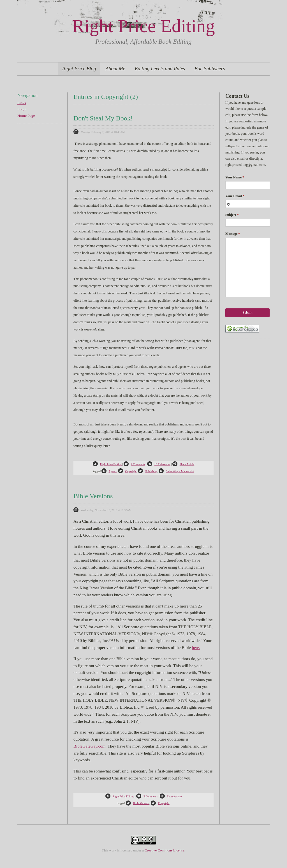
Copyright (127, 471)
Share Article (183, 464)
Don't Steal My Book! (103, 118)
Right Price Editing (143, 26)
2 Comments (134, 464)
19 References (159, 464)
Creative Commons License (165, 850)
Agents (109, 471)
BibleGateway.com (89, 746)
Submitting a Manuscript (176, 471)
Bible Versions (93, 496)
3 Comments (147, 796)
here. (196, 648)
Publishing (148, 471)
